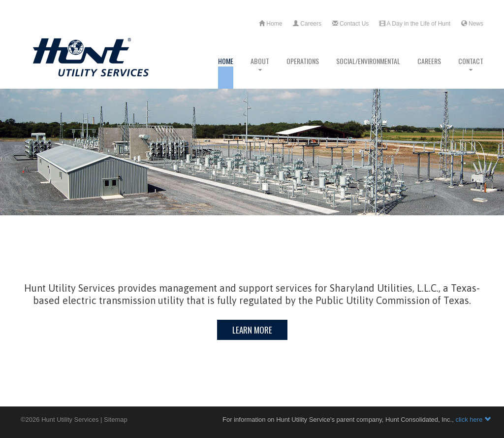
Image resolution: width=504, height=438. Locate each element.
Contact (471, 72)
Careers (307, 24)
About (260, 72)
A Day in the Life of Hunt (415, 24)
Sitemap (116, 420)
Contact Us (351, 24)
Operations (303, 72)
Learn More (252, 330)
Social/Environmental (368, 72)
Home (270, 24)
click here (473, 420)
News (472, 24)
